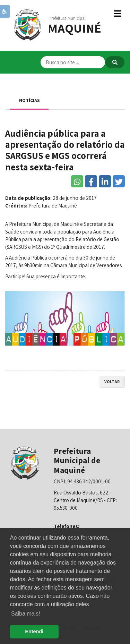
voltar (112, 382)
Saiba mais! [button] (26, 614)
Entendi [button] (34, 632)
